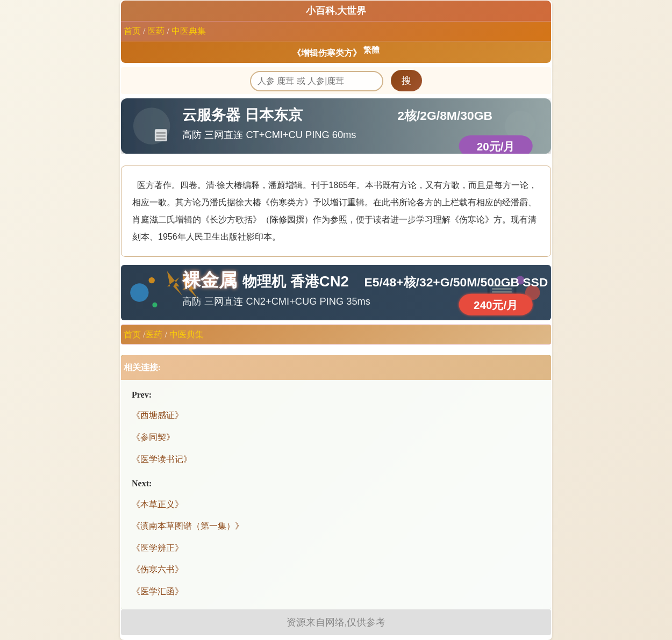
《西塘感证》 (158, 415)
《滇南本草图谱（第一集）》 (188, 526)
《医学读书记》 (162, 459)
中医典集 (189, 31)
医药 (156, 31)
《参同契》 (153, 437)
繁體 (371, 50)
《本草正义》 (158, 504)
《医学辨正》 (158, 548)
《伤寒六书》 (158, 569)
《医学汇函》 (158, 591)
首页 (132, 31)
